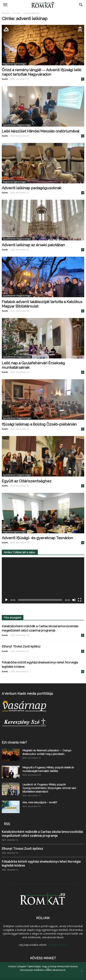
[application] (43, 580)
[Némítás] (74, 600)
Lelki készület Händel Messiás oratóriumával (41, 131)
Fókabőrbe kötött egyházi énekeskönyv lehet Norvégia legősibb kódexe (41, 863)
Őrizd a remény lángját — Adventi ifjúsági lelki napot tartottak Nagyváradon (42, 72)
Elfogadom (43, 975)
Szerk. (5, 79)
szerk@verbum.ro (58, 945)
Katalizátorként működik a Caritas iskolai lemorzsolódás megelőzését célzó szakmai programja (42, 834)
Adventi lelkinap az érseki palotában (33, 245)
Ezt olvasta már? (14, 742)
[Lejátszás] (6, 600)
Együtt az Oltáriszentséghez (27, 481)
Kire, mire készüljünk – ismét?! (40, 802)
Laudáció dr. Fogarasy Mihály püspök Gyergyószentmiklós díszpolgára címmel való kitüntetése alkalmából (49, 788)
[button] (81, 5)
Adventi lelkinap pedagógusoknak (32, 188)
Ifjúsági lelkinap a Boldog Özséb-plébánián (39, 424)
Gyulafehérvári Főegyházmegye (17, 125)
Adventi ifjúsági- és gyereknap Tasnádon (37, 538)
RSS (7, 824)
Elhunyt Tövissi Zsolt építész (21, 646)
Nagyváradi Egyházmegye (14, 64)
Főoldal (6, 13)
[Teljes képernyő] (80, 600)
